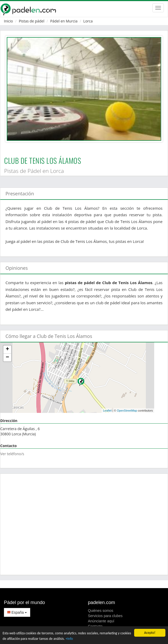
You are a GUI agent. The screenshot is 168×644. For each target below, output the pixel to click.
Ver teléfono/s (12, 454)
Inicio (8, 21)
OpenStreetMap (127, 411)
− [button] (7, 358)
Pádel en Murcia (64, 21)
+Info (69, 639)
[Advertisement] (84, 524)
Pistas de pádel (32, 21)
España (17, 612)
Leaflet (107, 411)
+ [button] (7, 349)
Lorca (88, 21)
